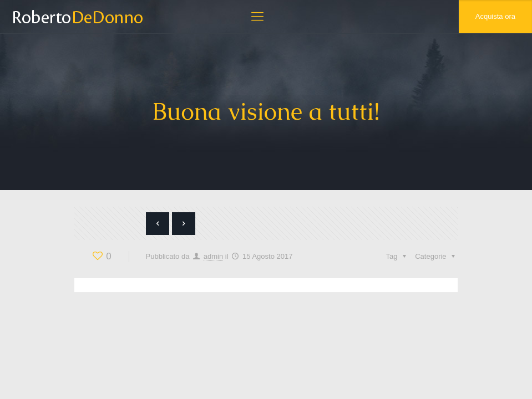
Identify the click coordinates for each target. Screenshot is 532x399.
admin (213, 256)
